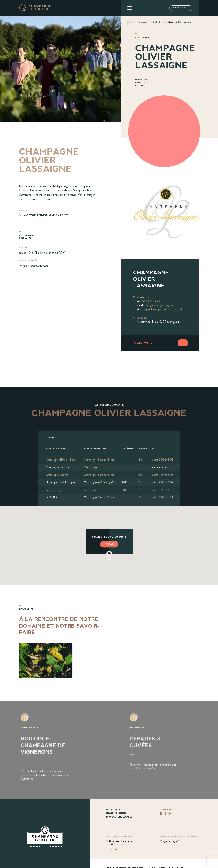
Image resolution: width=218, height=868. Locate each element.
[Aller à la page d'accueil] (35, 10)
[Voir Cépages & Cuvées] (163, 750)
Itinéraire (109, 544)
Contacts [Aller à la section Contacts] (140, 83)
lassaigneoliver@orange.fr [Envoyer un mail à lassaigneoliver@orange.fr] (159, 305)
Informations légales (119, 817)
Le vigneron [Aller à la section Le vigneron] (141, 80)
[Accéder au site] (160, 343)
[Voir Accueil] (130, 22)
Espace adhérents (116, 813)
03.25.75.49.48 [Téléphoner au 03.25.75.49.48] (151, 302)
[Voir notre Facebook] (165, 813)
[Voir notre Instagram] (161, 813)
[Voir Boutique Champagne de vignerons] (54, 750)
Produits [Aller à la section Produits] (140, 86)
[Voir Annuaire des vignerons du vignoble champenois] (150, 22)
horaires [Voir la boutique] (113, 849)
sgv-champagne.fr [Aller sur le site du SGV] (171, 841)
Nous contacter (181, 8)
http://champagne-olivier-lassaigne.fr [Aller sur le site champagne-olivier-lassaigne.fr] (163, 309)
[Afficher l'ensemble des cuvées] (109, 437)
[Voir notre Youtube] (169, 813)
